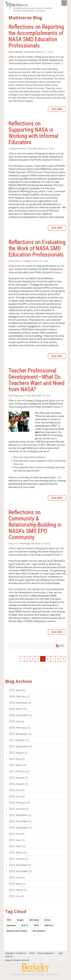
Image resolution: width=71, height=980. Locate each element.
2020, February (19, 696)
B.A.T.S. (25, 925)
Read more (57, 109)
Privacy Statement (45, 953)
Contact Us (21, 953)
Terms (32, 953)
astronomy (34, 920)
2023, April (17, 690)
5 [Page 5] (43, 659)
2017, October (19, 740)
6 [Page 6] (48, 659)
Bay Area (49, 925)
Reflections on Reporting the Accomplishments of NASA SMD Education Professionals (36, 36)
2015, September (21, 828)
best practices (39, 931)
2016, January (19, 809)
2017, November (20, 734)
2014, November (20, 871)
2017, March (18, 765)
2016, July (16, 790)
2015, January (19, 859)
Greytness (41, 974)
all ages (20, 920)
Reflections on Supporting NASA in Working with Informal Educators (33, 133)
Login (60, 953)
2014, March (18, 890)
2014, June (17, 877)
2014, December (20, 865)
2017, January (18, 778)
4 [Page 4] (38, 659)
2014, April (17, 884)
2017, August (18, 753)
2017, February (19, 771)
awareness (11, 925)
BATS (37, 925)
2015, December (20, 815)
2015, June (17, 840)
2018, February (19, 728)
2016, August (18, 784)
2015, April (17, 846)
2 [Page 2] (27, 659)
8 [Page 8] (58, 659)
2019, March (18, 709)
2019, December (20, 703)
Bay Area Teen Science (17, 931)
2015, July (16, 834)
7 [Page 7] (53, 659)
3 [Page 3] (33, 659)
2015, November (20, 821)
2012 (9, 920)
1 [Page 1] (22, 659)
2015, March (18, 852)
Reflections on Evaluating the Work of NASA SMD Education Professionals (37, 248)
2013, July (16, 896)
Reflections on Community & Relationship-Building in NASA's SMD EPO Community (35, 525)
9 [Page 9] (63, 659)
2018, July (16, 721)
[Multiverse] (18, 6)
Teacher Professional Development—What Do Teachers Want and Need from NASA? (37, 380)
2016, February (19, 803)
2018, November (20, 715)
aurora (47, 920)
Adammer (54, 974)
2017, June (17, 759)
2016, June (17, 796)
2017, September (20, 746)
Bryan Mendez (15, 52)
